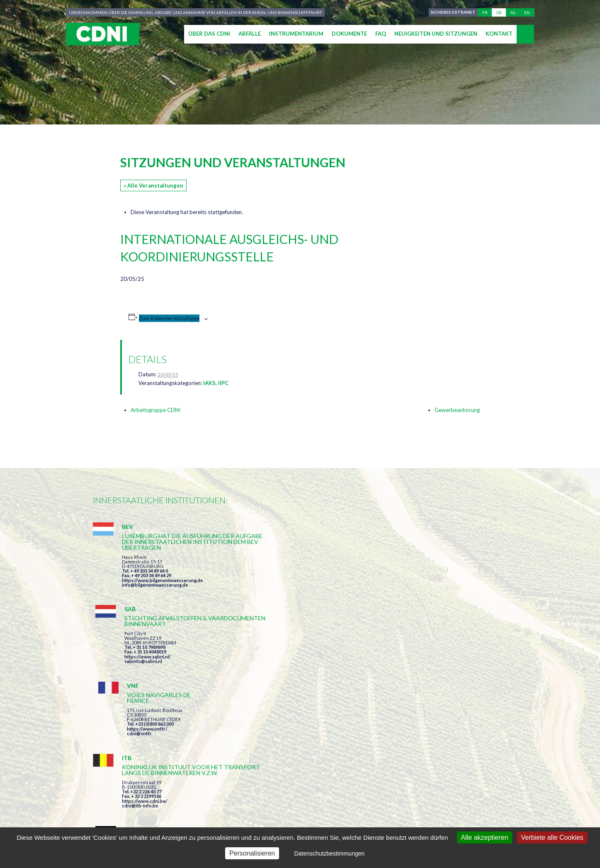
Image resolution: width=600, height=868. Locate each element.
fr (485, 12)
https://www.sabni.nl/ (287, 580)
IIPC (223, 383)
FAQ (381, 34)
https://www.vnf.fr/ (426, 570)
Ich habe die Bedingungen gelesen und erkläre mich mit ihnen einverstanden (348, 745)
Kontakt (499, 34)
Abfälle (250, 34)
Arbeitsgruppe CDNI (155, 410)
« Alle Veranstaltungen (153, 185)
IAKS (209, 383)
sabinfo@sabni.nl (283, 585)
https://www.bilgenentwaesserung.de (162, 592)
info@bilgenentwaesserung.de (155, 596)
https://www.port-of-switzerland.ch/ (445, 676)
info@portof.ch (422, 680)
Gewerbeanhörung (457, 410)
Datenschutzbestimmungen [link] (329, 853)
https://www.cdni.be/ (145, 677)
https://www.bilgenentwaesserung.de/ (305, 664)
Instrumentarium (296, 34)
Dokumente (349, 34)
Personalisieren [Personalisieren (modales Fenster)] (252, 853)
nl (513, 12)
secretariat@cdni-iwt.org (545, 792)
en (527, 12)
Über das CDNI (209, 34)
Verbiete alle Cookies (552, 838)
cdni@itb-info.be (140, 681)
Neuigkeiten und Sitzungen (436, 34)
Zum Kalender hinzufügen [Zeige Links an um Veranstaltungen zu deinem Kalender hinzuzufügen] (169, 318)
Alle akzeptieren (485, 838)
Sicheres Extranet (452, 12)
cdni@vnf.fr (418, 574)
